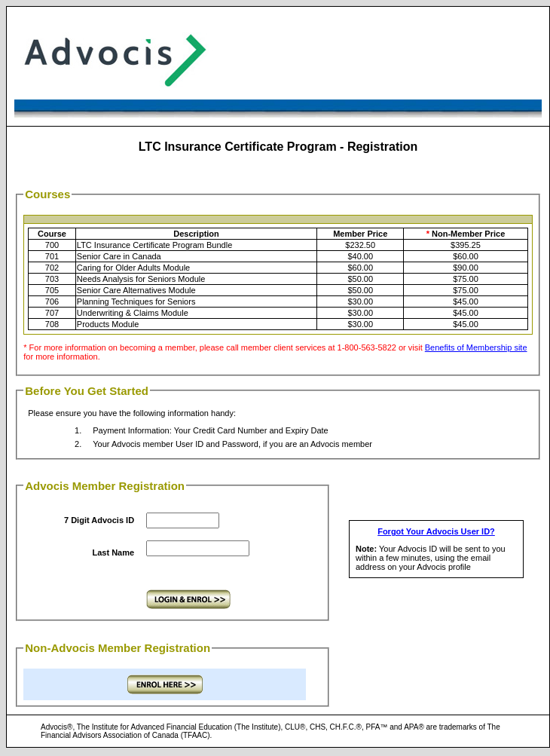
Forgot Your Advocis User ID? (436, 531)
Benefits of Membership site (476, 347)
